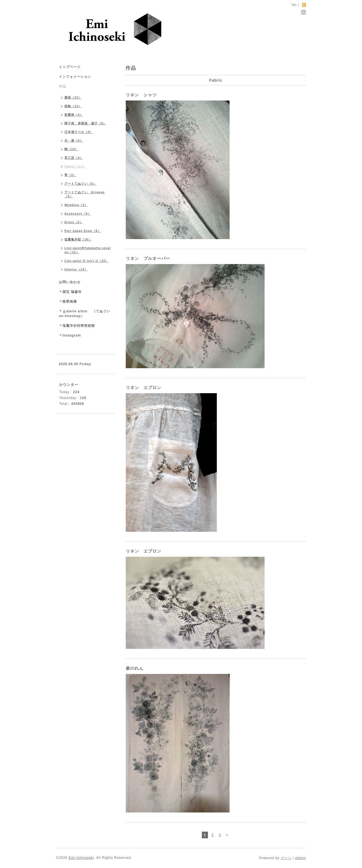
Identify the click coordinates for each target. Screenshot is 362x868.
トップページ (70, 67)
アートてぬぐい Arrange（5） (85, 194)
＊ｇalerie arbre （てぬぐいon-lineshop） (85, 314)
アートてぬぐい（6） (80, 184)
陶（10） (71, 149)
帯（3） (70, 175)
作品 (62, 86)
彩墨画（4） (74, 115)
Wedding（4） (76, 205)
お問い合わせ (70, 282)
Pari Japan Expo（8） (83, 231)
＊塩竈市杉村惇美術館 (77, 326)
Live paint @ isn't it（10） (86, 261)
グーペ (286, 858)
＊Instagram (70, 335)
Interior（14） (76, 269)
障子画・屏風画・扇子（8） (85, 123)
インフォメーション (75, 77)
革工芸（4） (74, 158)
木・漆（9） (74, 141)
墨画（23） (73, 97)
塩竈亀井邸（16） (78, 239)
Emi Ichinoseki (81, 858)
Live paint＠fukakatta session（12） (88, 250)
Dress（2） (74, 222)
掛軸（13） (73, 106)
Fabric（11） (75, 166)
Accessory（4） (78, 214)
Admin (301, 858)
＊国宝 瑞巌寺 (70, 292)
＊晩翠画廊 (68, 302)
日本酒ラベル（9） (79, 132)
